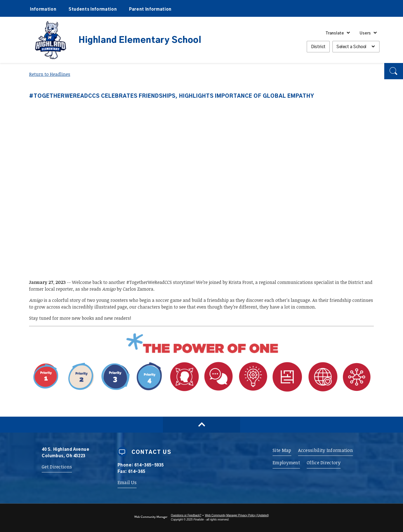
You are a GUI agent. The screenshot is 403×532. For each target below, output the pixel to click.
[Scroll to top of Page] (201, 425)
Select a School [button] (351, 47)
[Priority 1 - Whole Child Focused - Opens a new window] (98, 393)
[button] (394, 71)
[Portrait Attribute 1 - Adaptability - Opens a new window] (270, 393)
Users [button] (365, 33)
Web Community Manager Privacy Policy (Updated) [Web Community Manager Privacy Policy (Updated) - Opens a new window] (237, 515)
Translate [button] (335, 33)
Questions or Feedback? (186, 515)
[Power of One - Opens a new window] (201, 353)
